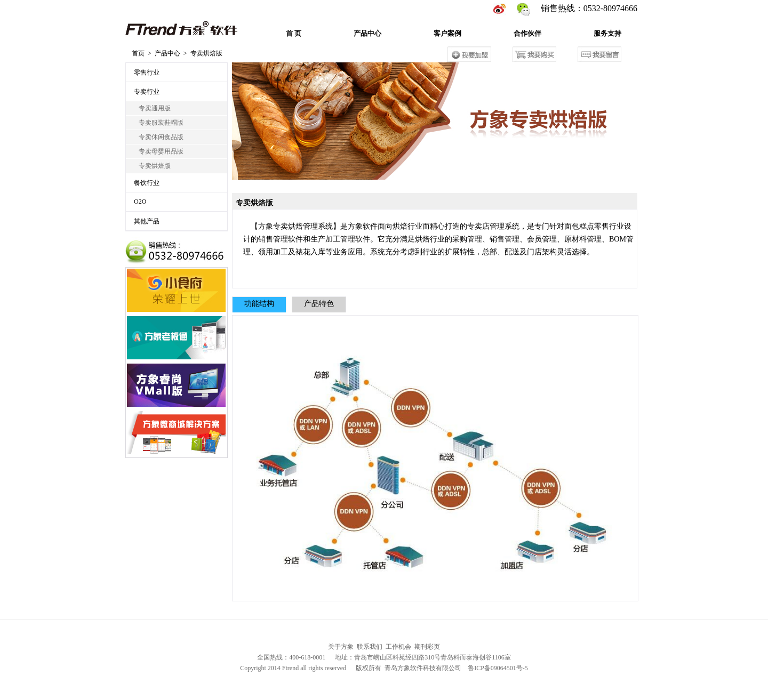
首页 (138, 53)
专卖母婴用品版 (159, 151)
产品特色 (319, 304)
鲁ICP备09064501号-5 (498, 668)
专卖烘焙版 (152, 166)
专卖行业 (147, 92)
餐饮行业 (147, 183)
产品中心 (367, 33)
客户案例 (447, 33)
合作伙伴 (527, 33)
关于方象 (341, 647)
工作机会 (398, 647)
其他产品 (147, 221)
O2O (140, 202)
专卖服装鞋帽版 (159, 123)
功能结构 (259, 304)
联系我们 (370, 647)
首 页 (294, 33)
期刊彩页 (427, 647)
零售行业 (147, 73)
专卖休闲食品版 (159, 137)
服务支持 (607, 33)
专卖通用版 (152, 108)
